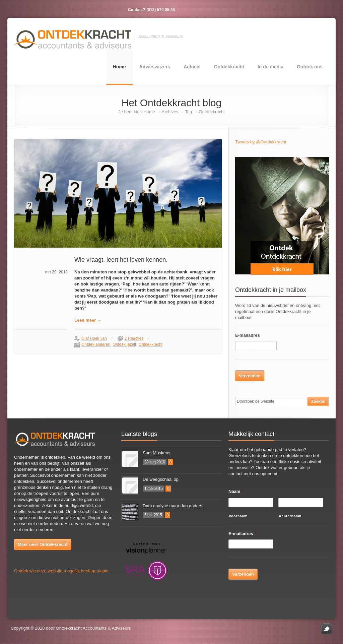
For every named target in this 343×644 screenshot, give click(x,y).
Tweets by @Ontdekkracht (261, 142)
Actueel (192, 67)
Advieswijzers (155, 67)
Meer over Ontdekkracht (43, 544)
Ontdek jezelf (124, 344)
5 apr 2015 (153, 515)
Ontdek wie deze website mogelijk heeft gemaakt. (62, 571)
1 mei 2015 (153, 489)
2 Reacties (134, 338)
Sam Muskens (156, 453)
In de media (270, 67)
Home (119, 67)
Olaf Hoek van (94, 338)
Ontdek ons (310, 67)
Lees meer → (88, 320)
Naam (236, 491)
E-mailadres (248, 335)
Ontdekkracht (229, 67)
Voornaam (238, 516)
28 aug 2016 (155, 462)
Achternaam (290, 516)
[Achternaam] (301, 502)
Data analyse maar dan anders (173, 506)
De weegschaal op (161, 479)
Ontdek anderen (96, 344)
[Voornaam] (251, 502)
